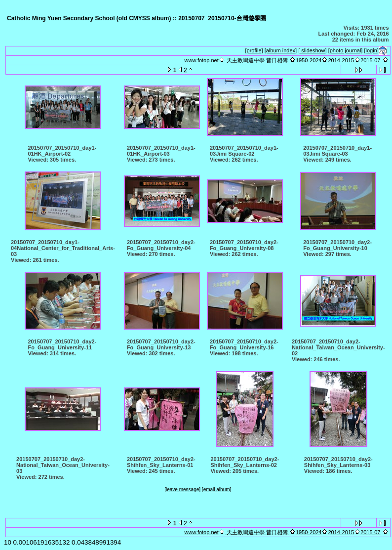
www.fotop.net (202, 60)
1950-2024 (309, 60)
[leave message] (182, 489)
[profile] (254, 50)
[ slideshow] (312, 50)
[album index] (281, 50)
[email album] (216, 489)
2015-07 (370, 60)
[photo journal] (346, 50)
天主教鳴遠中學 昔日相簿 (257, 60)
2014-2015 (341, 60)
